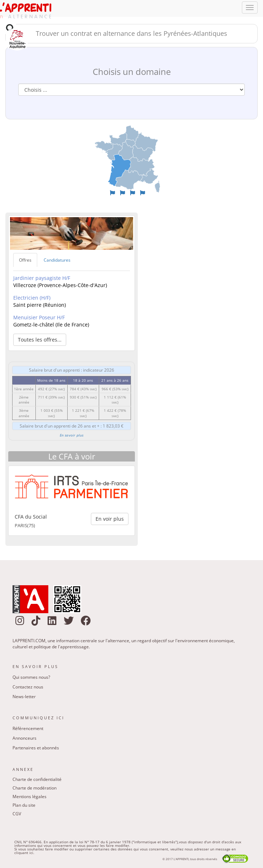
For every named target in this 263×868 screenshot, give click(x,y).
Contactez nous (28, 687)
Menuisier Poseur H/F (39, 317)
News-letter (24, 697)
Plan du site (24, 805)
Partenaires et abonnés (36, 748)
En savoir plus (72, 435)
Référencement (28, 728)
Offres (25, 260)
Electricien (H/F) (32, 298)
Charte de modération (35, 788)
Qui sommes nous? (31, 677)
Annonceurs (25, 738)
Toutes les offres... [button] (40, 340)
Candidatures (57, 260)
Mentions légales (30, 797)
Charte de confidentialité (37, 779)
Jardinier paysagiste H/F (42, 278)
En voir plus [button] (110, 519)
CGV (17, 814)
